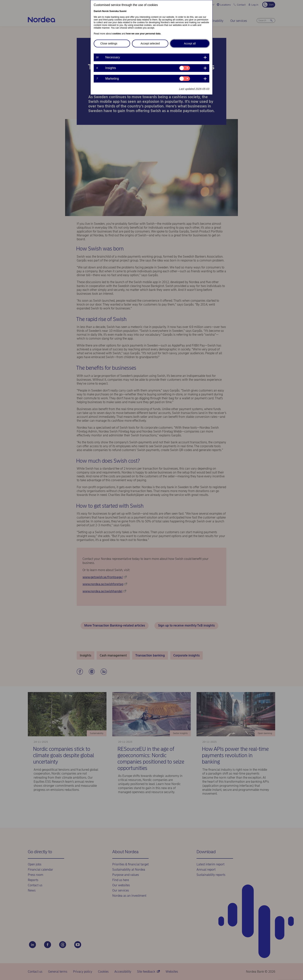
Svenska (114, 11)
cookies (117, 34)
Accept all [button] (190, 43)
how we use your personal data (143, 34)
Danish (98, 11)
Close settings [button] (109, 43)
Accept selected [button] (150, 43)
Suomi (123, 11)
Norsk (105, 11)
